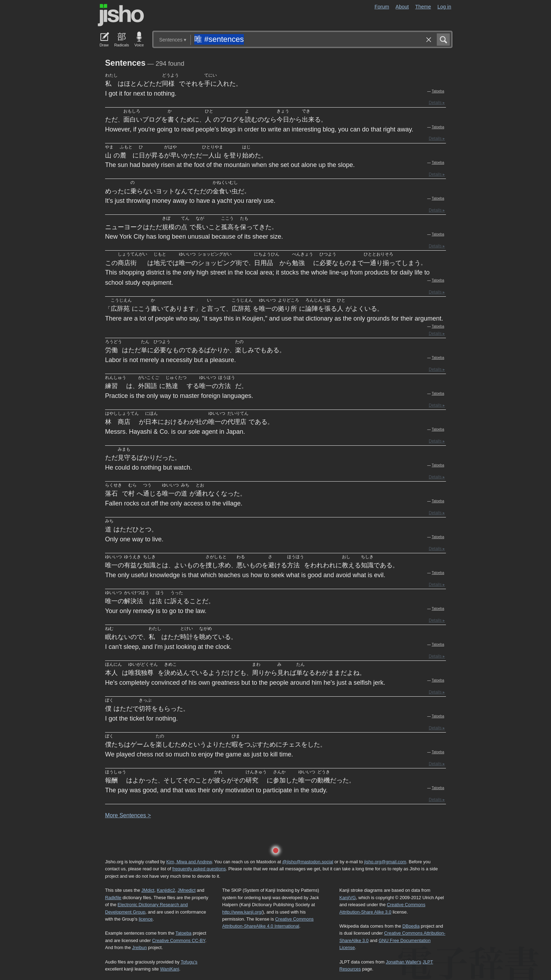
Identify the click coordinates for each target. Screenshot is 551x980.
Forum (382, 7)
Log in (444, 7)
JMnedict (186, 890)
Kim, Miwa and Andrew (189, 862)
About (402, 7)
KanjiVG (348, 898)
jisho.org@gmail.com (385, 862)
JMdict (148, 890)
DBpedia (411, 926)
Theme (423, 7)
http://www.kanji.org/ (242, 912)
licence (146, 919)
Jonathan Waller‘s (404, 962)
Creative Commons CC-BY (179, 940)
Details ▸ (437, 103)
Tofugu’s (189, 962)
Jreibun (140, 947)
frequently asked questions (199, 869)
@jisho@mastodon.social (308, 862)
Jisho (121, 15)
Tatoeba (438, 91)
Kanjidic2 (166, 890)
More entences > (128, 815)
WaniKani (170, 969)
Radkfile (113, 898)
